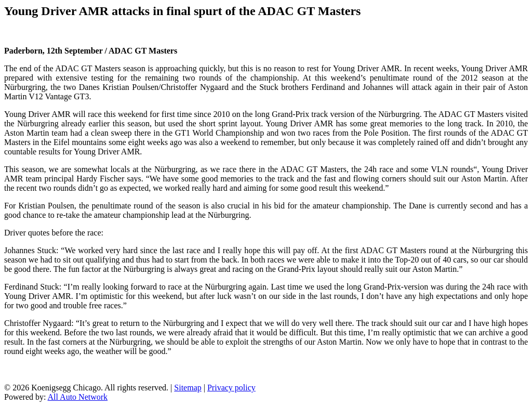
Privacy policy (231, 388)
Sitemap (188, 388)
